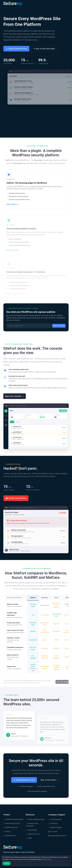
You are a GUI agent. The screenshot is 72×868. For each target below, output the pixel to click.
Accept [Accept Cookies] (7, 865)
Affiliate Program (55, 827)
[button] (67, 4)
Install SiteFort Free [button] (16, 49)
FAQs (29, 838)
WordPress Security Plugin (13, 819)
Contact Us (53, 823)
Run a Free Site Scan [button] (44, 49)
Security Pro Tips (33, 834)
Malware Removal (10, 827)
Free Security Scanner (12, 823)
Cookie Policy (47, 861)
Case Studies (31, 830)
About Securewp (55, 819)
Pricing (7, 832)
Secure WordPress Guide (35, 819)
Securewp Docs (10, 836)
